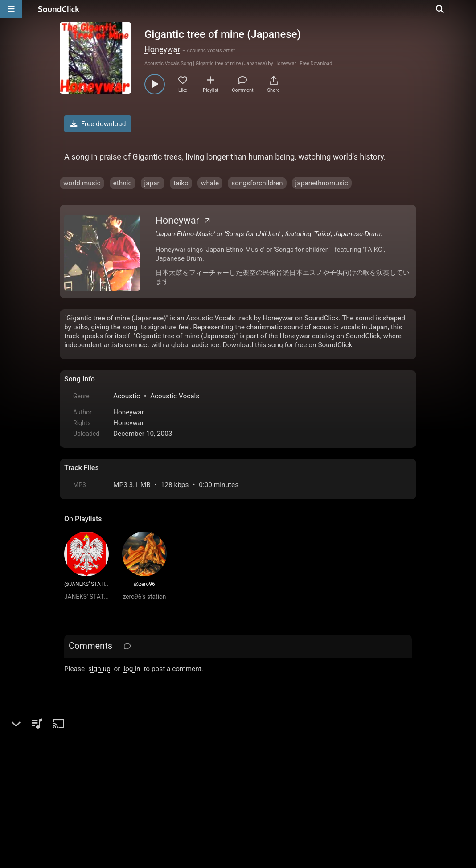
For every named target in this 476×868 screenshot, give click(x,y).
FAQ (102, 767)
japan (153, 183)
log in (132, 669)
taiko (181, 183)
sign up (99, 669)
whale (210, 183)
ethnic (123, 183)
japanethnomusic (322, 183)
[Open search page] (467, 9)
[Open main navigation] (11, 9)
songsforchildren (257, 183)
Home (78, 767)
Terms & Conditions (146, 767)
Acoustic (127, 396)
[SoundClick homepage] (59, 9)
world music (82, 183)
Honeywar (162, 49)
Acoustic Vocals (175, 396)
